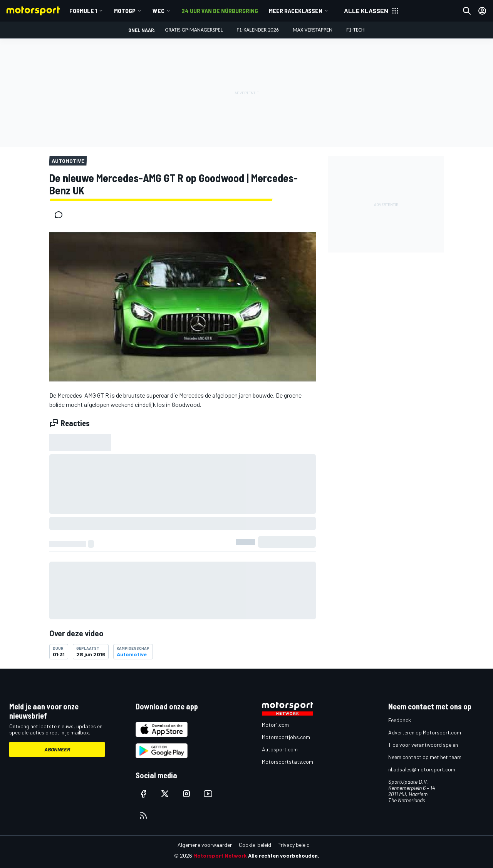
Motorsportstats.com (288, 762)
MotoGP (125, 11)
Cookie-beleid (255, 845)
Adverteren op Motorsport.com (425, 732)
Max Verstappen (313, 30)
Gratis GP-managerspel (194, 30)
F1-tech (355, 30)
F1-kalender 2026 (258, 30)
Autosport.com (280, 749)
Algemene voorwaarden (205, 845)
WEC (158, 11)
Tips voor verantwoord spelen (423, 745)
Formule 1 (83, 11)
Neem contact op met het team (425, 757)
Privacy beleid (293, 845)
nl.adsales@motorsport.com (422, 769)
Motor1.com (275, 725)
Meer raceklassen (296, 11)
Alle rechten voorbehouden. (284, 855)
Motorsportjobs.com (286, 737)
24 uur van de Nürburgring (220, 11)
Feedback (400, 720)
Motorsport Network (220, 855)
